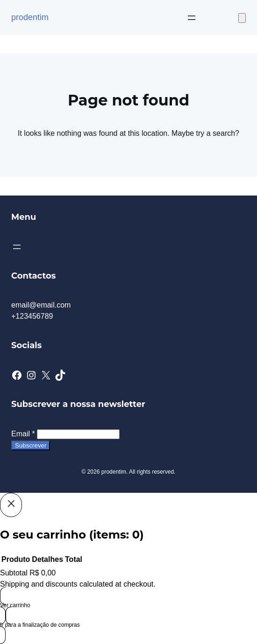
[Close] (11, 505)
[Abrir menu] (192, 18)
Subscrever (31, 445)
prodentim (30, 17)
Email (23, 434)
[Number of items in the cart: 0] (242, 18)
